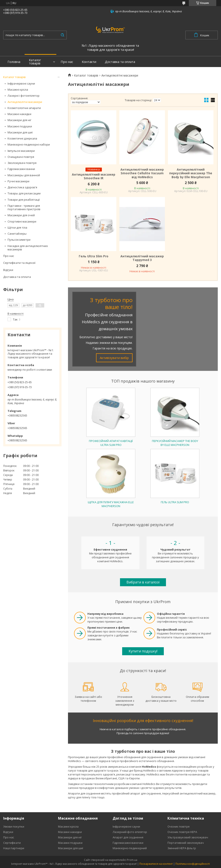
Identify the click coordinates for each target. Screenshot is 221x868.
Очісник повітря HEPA (182, 832)
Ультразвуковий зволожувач (188, 837)
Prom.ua (132, 860)
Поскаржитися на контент (156, 864)
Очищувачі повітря (21, 157)
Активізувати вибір (114, 358)
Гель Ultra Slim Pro (94, 256)
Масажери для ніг (19, 120)
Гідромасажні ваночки (128, 843)
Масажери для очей (21, 215)
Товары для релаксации (24, 193)
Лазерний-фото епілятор (130, 832)
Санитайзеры (17, 234)
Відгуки (8, 270)
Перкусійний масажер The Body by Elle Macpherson (175, 443)
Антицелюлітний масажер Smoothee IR (94, 176)
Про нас (67, 62)
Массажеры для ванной (24, 175)
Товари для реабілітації (24, 200)
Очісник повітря (178, 826)
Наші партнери (14, 848)
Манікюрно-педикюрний (130, 848)
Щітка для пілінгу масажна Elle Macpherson (111, 504)
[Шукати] (62, 35)
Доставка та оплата (120, 62)
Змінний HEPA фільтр (182, 848)
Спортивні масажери (22, 221)
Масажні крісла (18, 90)
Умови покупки (14, 826)
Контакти (89, 62)
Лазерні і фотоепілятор (24, 96)
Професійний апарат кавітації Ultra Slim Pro (111, 443)
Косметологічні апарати (24, 108)
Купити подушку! (143, 651)
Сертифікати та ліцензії (19, 263)
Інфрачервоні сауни (21, 83)
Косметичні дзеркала (22, 138)
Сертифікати (12, 843)
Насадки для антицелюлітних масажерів (28, 248)
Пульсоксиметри (19, 240)
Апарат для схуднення (128, 837)
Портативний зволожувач (186, 843)
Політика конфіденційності (193, 864)
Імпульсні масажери (21, 151)
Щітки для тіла (17, 227)
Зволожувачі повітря (22, 163)
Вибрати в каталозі (143, 582)
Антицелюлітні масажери (25, 102)
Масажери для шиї (20, 132)
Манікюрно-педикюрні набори (29, 144)
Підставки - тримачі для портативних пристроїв (24, 207)
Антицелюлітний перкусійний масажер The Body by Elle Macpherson (191, 173)
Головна (14, 62)
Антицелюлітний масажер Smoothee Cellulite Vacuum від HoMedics (142, 173)
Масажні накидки (19, 114)
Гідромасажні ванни (21, 169)
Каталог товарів (35, 62)
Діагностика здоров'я (22, 187)
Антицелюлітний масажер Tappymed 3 (142, 258)
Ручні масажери (18, 181)
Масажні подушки (20, 126)
